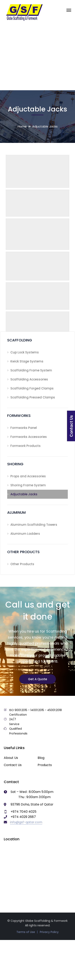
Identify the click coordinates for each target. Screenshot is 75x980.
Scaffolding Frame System (31, 370)
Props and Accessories (28, 476)
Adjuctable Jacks (24, 494)
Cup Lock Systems (25, 352)
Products (45, 765)
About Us (11, 758)
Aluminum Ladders (25, 534)
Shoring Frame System (28, 485)
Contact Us (13, 765)
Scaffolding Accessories (29, 379)
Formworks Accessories (29, 437)
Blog (41, 758)
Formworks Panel (24, 428)
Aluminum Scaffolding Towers (34, 525)
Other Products (22, 564)
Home (22, 126)
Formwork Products (25, 446)
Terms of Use (26, 932)
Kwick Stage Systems (27, 361)
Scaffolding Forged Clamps (32, 388)
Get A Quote (37, 679)
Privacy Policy (49, 932)
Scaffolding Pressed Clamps (33, 397)
